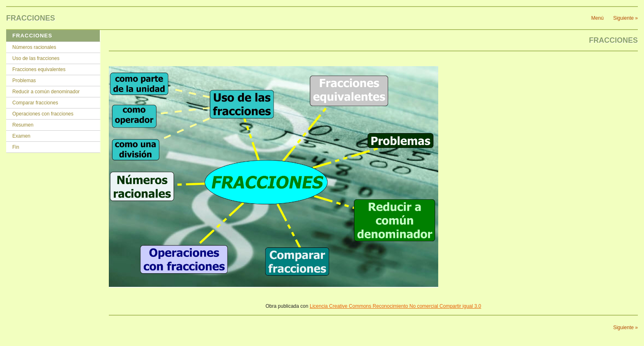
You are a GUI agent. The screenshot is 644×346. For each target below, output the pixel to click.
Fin (16, 147)
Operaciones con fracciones (43, 114)
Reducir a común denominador (46, 92)
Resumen (23, 125)
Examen (21, 136)
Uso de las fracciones (36, 58)
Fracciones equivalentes (39, 69)
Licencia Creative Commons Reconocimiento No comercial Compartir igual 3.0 (396, 306)
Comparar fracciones (35, 103)
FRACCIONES (32, 36)
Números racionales (34, 47)
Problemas (24, 81)
